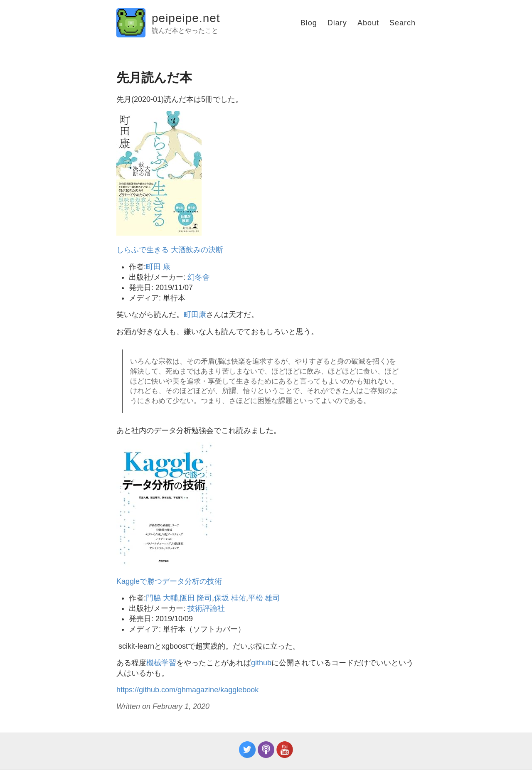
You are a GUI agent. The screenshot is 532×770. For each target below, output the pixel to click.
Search (403, 23)
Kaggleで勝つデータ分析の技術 (169, 581)
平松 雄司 (264, 598)
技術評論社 (206, 608)
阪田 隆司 (196, 598)
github (261, 663)
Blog (309, 23)
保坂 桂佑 (230, 598)
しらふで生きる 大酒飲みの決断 (170, 250)
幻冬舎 (199, 277)
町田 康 (158, 267)
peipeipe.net (186, 18)
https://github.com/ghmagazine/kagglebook (187, 690)
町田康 (195, 315)
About (368, 23)
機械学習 (161, 663)
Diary (337, 23)
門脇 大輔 (162, 598)
